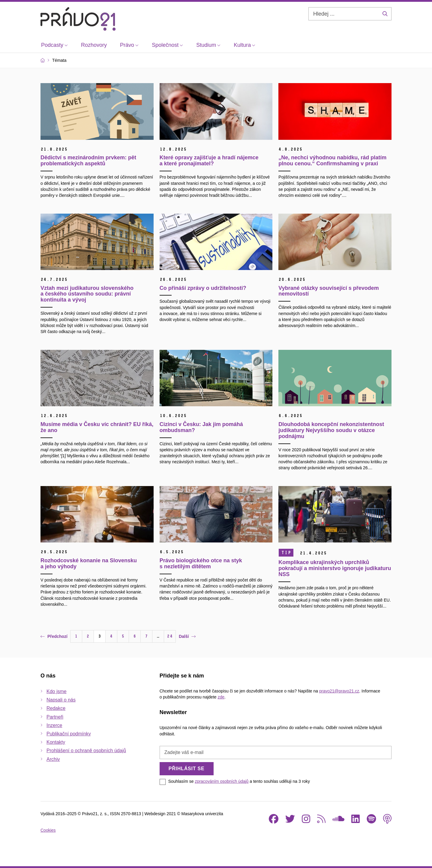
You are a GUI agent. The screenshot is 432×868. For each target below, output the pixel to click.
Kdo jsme (57, 691)
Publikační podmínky (69, 734)
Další (187, 636)
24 (170, 636)
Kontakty (56, 742)
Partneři (55, 717)
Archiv (53, 759)
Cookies (48, 830)
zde (221, 697)
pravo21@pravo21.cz (339, 691)
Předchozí (54, 636)
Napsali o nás (61, 700)
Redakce (56, 708)
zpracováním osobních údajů (222, 781)
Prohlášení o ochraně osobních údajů (86, 751)
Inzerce (54, 725)
